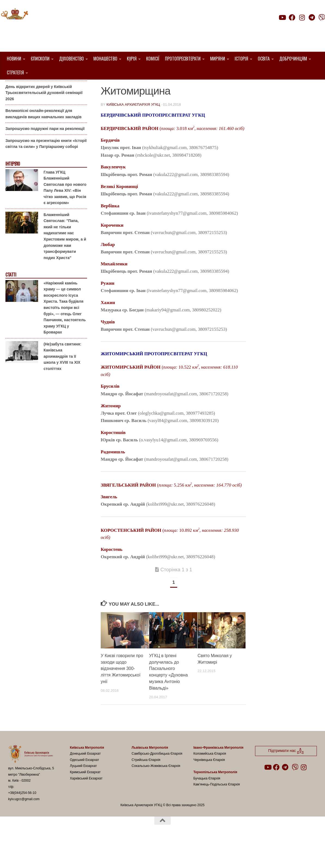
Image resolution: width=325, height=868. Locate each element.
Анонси (12, 88)
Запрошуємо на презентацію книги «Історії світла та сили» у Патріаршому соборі (46, 172)
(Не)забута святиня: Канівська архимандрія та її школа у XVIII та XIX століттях (62, 384)
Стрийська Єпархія (146, 788)
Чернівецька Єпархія (209, 788)
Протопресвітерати (183, 59)
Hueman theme (73, 857)
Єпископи (40, 59)
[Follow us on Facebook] (292, 17)
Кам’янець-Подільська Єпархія (217, 812)
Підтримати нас (287, 28)
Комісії (153, 59)
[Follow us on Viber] (322, 17)
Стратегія (15, 72)
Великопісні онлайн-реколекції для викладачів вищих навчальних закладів (43, 142)
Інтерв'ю (13, 192)
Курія (132, 59)
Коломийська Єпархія (210, 781)
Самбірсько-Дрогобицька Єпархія (157, 781)
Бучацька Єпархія (207, 806)
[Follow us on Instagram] (302, 17)
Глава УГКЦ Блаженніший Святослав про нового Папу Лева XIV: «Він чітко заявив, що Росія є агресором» (65, 215)
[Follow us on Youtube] (282, 17)
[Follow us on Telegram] (312, 17)
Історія (241, 59)
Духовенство (71, 59)
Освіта (264, 59)
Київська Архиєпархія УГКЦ (133, 132)
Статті (11, 303)
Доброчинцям (293, 59)
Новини (14, 59)
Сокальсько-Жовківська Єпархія (156, 794)
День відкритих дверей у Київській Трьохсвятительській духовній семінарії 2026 (44, 120)
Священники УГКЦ (167, 94)
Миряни (218, 59)
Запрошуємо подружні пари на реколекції (45, 156)
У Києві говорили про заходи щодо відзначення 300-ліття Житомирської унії (122, 696)
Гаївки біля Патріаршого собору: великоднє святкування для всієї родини (45, 99)
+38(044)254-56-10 (22, 821)
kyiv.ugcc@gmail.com (24, 827)
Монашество (105, 59)
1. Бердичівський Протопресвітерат (142, 88)
